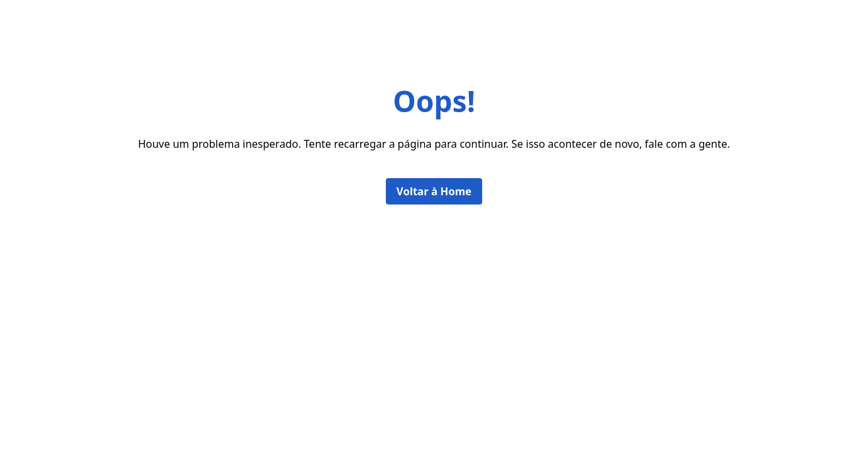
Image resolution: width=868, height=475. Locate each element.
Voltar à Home (434, 191)
